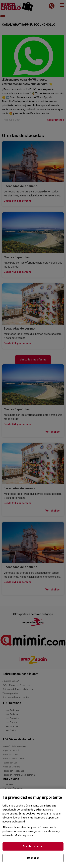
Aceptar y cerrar (33, 846)
